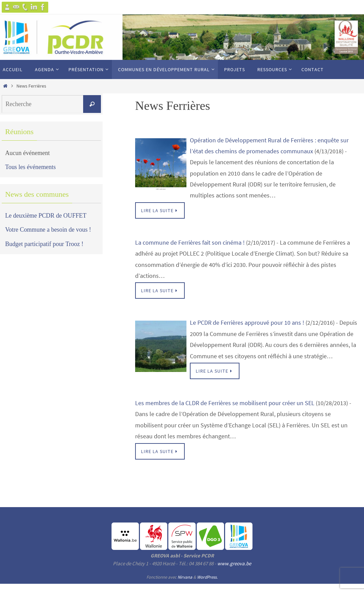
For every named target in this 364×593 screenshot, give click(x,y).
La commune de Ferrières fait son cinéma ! (190, 242)
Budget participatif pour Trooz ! (44, 244)
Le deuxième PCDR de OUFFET (46, 216)
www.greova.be (234, 563)
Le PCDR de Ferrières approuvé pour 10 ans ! (247, 323)
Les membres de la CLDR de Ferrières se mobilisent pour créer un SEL (225, 403)
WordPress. (207, 577)
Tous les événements (31, 167)
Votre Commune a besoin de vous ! (48, 230)
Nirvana (185, 577)
